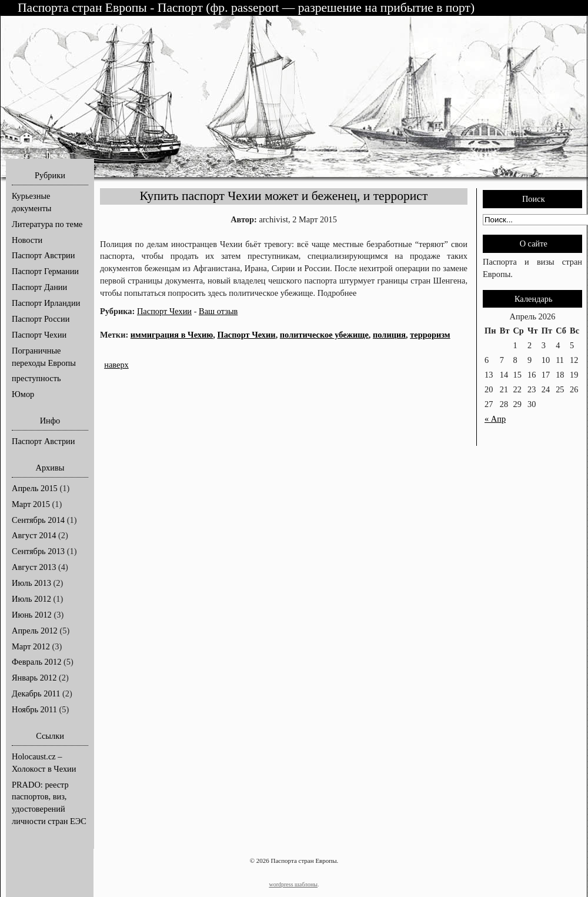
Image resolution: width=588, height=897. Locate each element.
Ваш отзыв (218, 311)
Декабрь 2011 (36, 693)
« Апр (495, 419)
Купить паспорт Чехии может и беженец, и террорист (284, 196)
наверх (116, 365)
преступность (36, 378)
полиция (389, 335)
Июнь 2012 (32, 615)
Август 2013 (34, 567)
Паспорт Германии (45, 271)
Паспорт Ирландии (46, 303)
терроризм (430, 335)
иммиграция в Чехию (172, 335)
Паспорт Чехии (39, 335)
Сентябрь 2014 (38, 520)
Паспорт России (41, 319)
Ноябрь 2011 (34, 709)
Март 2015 (31, 504)
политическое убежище (324, 335)
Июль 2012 (31, 599)
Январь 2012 (34, 678)
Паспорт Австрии (44, 255)
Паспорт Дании (39, 287)
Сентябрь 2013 (38, 551)
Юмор (23, 394)
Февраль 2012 (36, 662)
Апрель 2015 (35, 488)
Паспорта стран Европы (84, 8)
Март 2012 (31, 646)
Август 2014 (34, 535)
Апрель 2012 (35, 631)
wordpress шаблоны (293, 884)
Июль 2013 (31, 583)
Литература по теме (47, 224)
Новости (27, 240)
